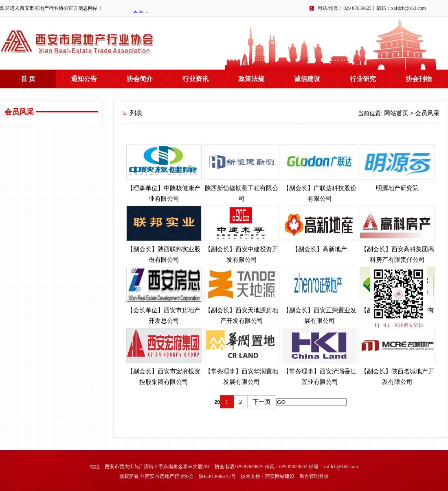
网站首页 (396, 113)
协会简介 (140, 79)
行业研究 (363, 79)
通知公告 (84, 79)
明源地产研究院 (397, 188)
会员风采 (427, 113)
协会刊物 (419, 79)
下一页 (262, 402)
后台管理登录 (314, 476)
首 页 (28, 79)
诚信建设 (307, 79)
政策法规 (251, 79)
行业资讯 (195, 79)
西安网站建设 (280, 476)
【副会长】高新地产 (320, 249)
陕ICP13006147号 (217, 476)
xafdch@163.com (408, 8)
